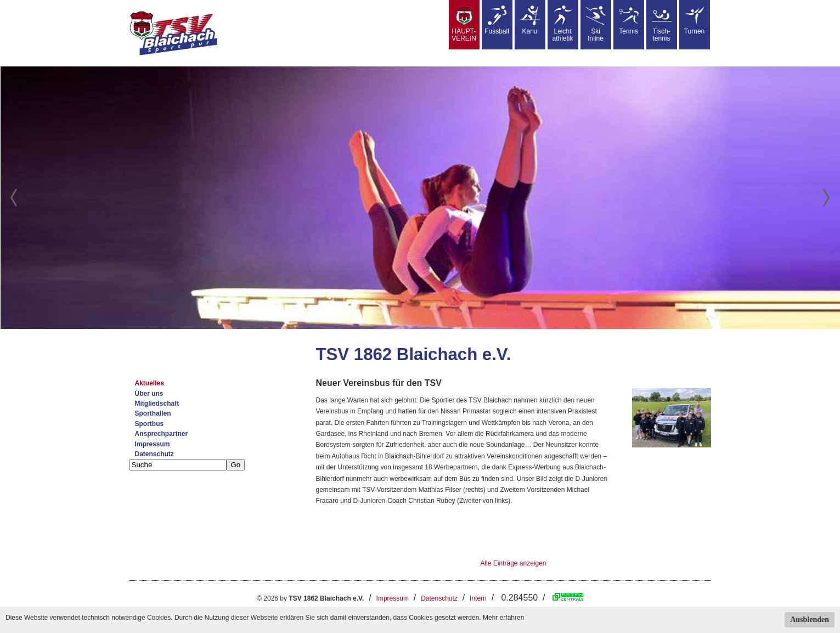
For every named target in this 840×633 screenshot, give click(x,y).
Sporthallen (153, 413)
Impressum (153, 444)
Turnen (695, 20)
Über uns (149, 394)
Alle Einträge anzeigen (513, 563)
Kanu (530, 20)
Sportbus (150, 424)
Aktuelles (150, 383)
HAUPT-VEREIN (464, 24)
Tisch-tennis (662, 24)
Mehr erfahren (503, 618)
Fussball (497, 20)
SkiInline (596, 24)
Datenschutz (154, 454)
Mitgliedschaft (157, 404)
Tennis (629, 20)
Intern (478, 598)
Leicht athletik (562, 24)
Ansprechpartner (162, 434)
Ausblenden (810, 620)
